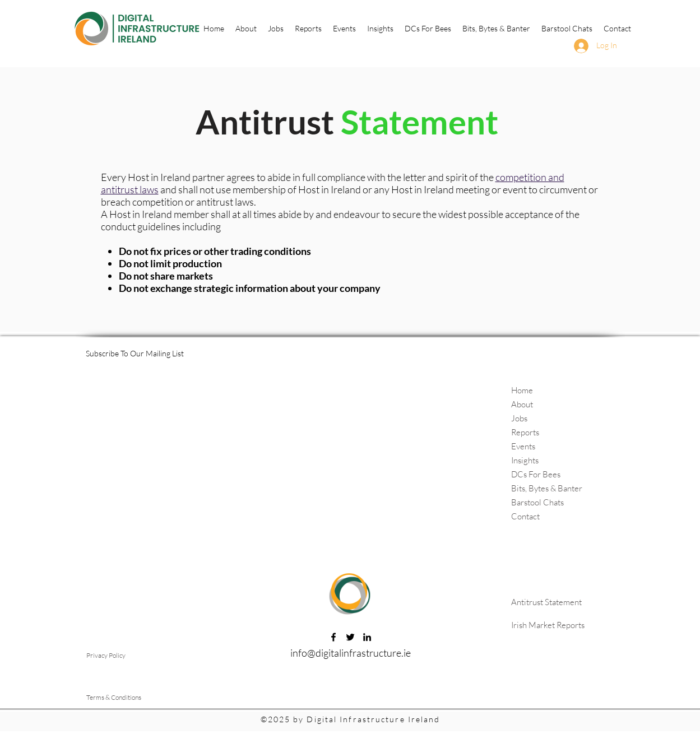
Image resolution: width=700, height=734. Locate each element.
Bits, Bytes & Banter (547, 488)
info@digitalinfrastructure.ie (351, 653)
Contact (525, 516)
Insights (525, 460)
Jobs (519, 418)
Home (522, 390)
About (522, 404)
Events (523, 446)
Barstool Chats (537, 502)
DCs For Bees (536, 474)
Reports (525, 432)
